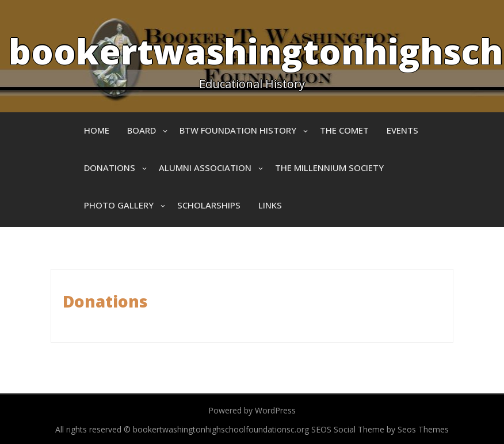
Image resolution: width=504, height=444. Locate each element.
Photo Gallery (119, 205)
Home (97, 130)
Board (142, 130)
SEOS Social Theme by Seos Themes (380, 429)
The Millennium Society (329, 168)
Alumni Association (205, 168)
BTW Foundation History (238, 130)
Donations (110, 168)
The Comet (344, 130)
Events (402, 130)
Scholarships (209, 205)
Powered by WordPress (252, 410)
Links (270, 205)
